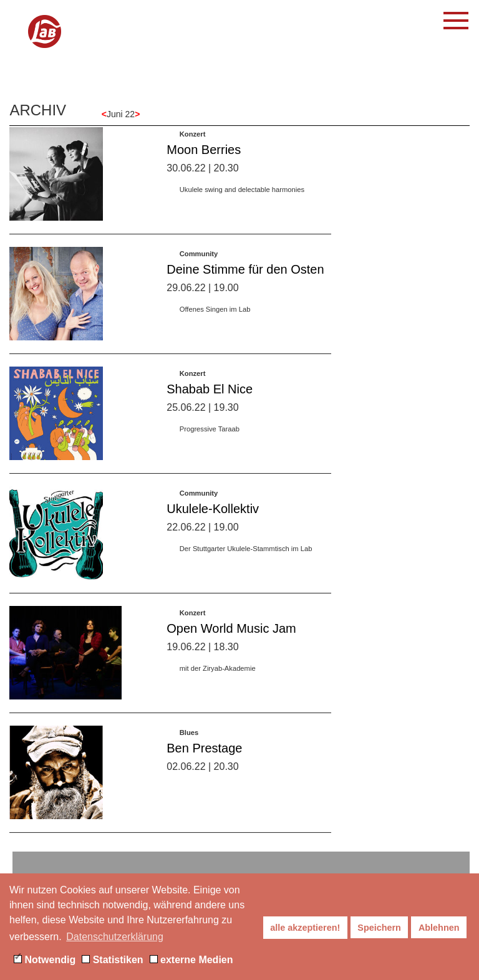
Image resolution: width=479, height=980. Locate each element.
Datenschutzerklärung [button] (115, 937)
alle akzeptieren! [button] (305, 928)
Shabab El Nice (210, 397)
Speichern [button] (379, 928)
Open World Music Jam (231, 637)
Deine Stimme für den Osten (245, 278)
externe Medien (191, 960)
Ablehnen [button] (439, 928)
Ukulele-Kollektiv (213, 517)
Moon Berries (204, 158)
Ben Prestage (204, 757)
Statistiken (112, 960)
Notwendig (45, 960)
